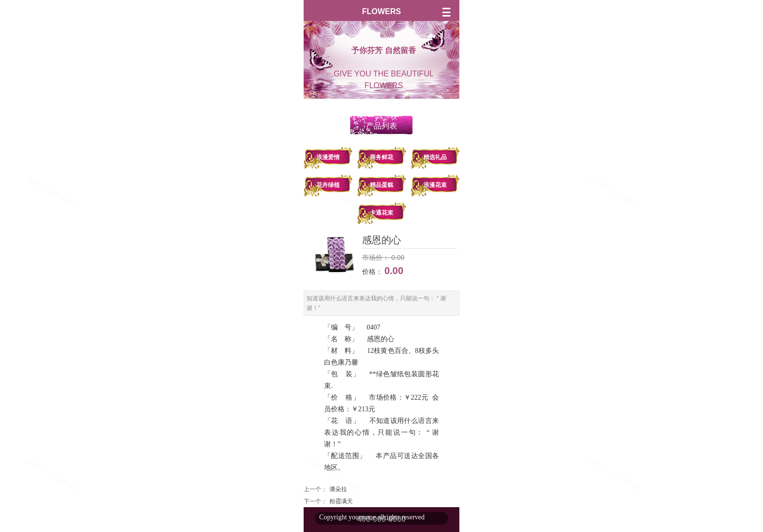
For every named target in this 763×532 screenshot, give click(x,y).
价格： (373, 272)
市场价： (376, 257)
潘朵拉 (338, 489)
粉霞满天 (341, 501)
